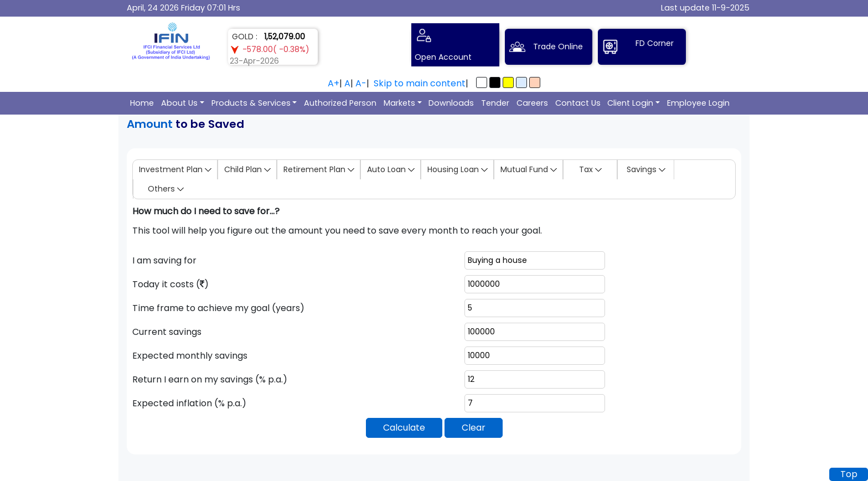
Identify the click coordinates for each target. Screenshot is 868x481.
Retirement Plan (319, 169)
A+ (334, 83)
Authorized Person (340, 103)
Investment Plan (175, 169)
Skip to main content (420, 83)
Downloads (451, 103)
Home (142, 103)
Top (849, 474)
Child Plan (247, 169)
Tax (590, 169)
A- (361, 83)
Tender (495, 103)
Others (166, 189)
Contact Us (578, 103)
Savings (646, 169)
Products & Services (251, 103)
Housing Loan (458, 169)
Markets (399, 103)
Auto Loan (391, 169)
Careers (532, 103)
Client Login (630, 103)
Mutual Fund (529, 169)
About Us (179, 103)
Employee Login (698, 103)
